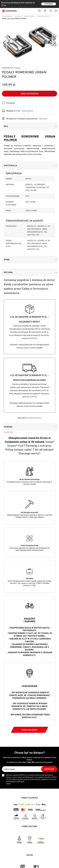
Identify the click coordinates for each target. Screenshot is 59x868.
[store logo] (9, 11)
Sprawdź (43, 119)
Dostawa (8, 272)
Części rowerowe (29, 16)
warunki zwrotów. (34, 418)
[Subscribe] (49, 769)
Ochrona (8, 427)
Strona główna (7, 16)
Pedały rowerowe (43, 16)
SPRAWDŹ (49, 4)
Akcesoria (18, 16)
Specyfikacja (10, 165)
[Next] (54, 43)
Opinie (7, 260)
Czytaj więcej (27, 111)
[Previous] (5, 43)
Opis (6, 126)
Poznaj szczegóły (30, 730)
